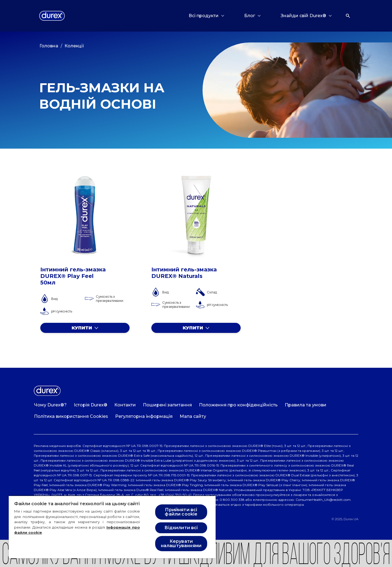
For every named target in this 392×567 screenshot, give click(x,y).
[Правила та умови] (306, 405)
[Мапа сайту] (193, 416)
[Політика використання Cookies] (71, 416)
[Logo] (52, 16)
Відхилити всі (181, 528)
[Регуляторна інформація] (144, 416)
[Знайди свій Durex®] (303, 16)
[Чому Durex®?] (50, 405)
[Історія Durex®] (91, 405)
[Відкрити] (348, 16)
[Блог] (250, 16)
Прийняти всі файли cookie (181, 512)
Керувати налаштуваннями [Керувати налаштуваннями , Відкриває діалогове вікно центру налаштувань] (181, 543)
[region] (112, 527)
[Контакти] (125, 405)
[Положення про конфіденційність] (238, 405)
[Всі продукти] (204, 16)
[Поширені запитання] (167, 405)
